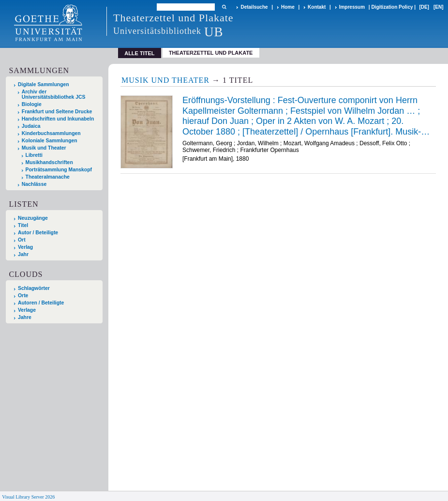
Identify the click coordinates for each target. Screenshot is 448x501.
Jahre (25, 317)
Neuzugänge (33, 218)
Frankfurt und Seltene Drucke (57, 112)
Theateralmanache (48, 177)
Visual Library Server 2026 (28, 497)
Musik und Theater (44, 148)
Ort (22, 240)
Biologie (32, 104)
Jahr (23, 254)
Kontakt (317, 7)
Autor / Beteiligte (38, 233)
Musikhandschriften (49, 162)
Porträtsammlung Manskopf (59, 170)
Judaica (31, 126)
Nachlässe (34, 184)
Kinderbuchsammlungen (51, 133)
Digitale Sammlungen (44, 84)
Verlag (25, 247)
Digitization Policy (392, 7)
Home (288, 7)
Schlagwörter (34, 288)
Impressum (352, 7)
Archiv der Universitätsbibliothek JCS (54, 94)
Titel (23, 225)
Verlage (27, 310)
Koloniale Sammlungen (50, 141)
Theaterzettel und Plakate (211, 53)
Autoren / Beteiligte (41, 303)
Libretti (34, 155)
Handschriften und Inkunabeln (58, 119)
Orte (23, 296)
